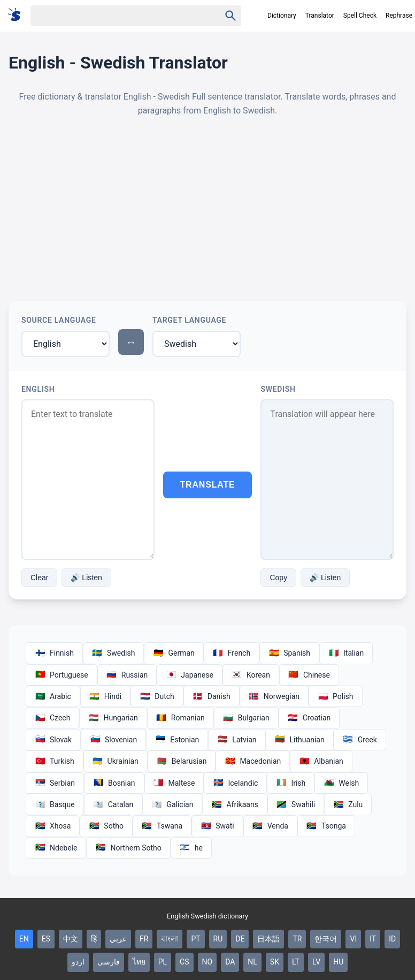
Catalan (113, 804)
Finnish (54, 653)
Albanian (321, 761)
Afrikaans (235, 804)
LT (296, 962)
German (174, 653)
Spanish (289, 653)
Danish (212, 696)
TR (297, 939)
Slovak (53, 740)
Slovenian (113, 740)
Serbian (55, 783)
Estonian (177, 740)
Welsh (341, 783)
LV (316, 962)
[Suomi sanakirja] (18, 15)
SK (275, 962)
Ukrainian (116, 761)
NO (207, 962)
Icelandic (235, 783)
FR (144, 939)
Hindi (105, 696)
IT (373, 939)
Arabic (53, 696)
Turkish (55, 761)
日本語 (268, 939)
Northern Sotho (128, 848)
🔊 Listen (86, 578)
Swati (217, 826)
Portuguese (62, 675)
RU (218, 939)
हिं (94, 939)
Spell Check (360, 16)
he (191, 848)
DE (240, 939)
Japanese (190, 675)
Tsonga (326, 826)
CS (184, 962)
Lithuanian (300, 740)
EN (24, 939)
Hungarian (113, 718)
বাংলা (170, 939)
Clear (39, 578)
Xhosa (53, 826)
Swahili (296, 804)
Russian (127, 675)
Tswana (162, 826)
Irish (291, 783)
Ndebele (56, 848)
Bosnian (114, 783)
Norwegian (274, 696)
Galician (172, 804)
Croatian (309, 718)
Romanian (180, 718)
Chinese (309, 675)
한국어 (326, 939)
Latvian (237, 740)
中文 (71, 939)
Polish (335, 696)
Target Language (189, 320)
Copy (278, 578)
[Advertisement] (207, 209)
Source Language (59, 320)
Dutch (157, 696)
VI (353, 939)
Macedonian (253, 761)
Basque (55, 804)
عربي (118, 939)
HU (338, 962)
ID (392, 939)
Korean (251, 675)
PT (195, 939)
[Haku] (116, 16)
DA (230, 962)
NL (252, 962)
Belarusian (182, 761)
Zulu (348, 804)
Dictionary (282, 16)
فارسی (109, 962)
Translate (208, 485)
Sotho (106, 826)
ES (46, 939)
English (38, 389)
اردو (78, 962)
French (232, 653)
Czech (52, 718)
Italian (346, 653)
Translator (320, 16)
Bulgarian (246, 718)
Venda (270, 826)
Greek (360, 740)
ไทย (139, 962)
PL (163, 962)
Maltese (174, 783)
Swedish (278, 389)
